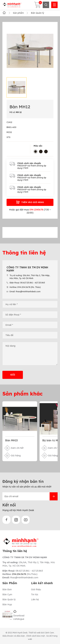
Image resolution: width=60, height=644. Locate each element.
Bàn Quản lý (9, 599)
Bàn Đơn (7, 589)
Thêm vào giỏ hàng (30, 202)
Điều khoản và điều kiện (14, 636)
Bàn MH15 (12, 440)
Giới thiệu (36, 589)
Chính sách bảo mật (36, 636)
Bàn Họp (7, 604)
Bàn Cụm (7, 594)
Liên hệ (35, 599)
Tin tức (35, 594)
